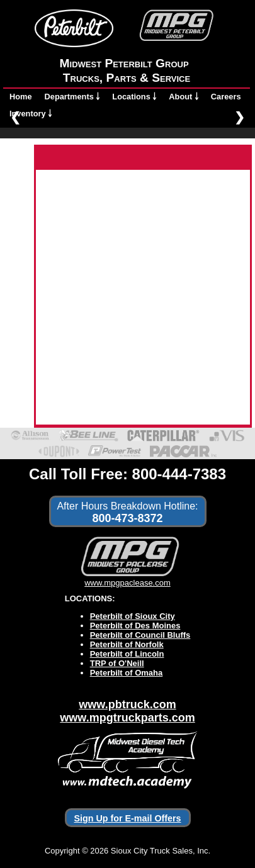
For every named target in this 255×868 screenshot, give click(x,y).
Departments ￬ (72, 97)
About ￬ (184, 97)
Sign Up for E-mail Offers (128, 818)
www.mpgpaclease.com (127, 578)
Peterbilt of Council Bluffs (140, 635)
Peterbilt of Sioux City (133, 616)
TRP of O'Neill (117, 663)
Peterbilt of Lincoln (127, 654)
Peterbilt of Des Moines (135, 626)
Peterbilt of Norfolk (127, 644)
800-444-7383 (179, 474)
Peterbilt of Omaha (127, 673)
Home (21, 97)
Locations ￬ (134, 97)
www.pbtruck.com (127, 704)
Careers (226, 97)
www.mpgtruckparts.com (127, 718)
